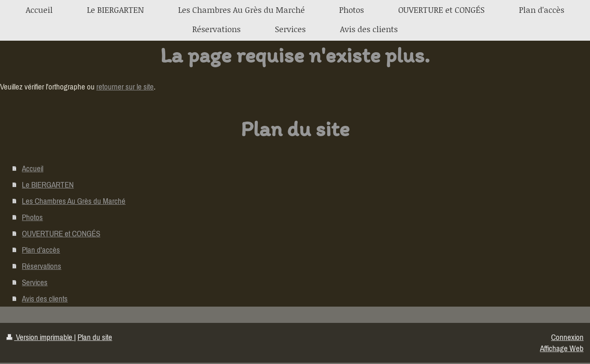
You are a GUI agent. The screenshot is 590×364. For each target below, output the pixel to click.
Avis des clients (45, 298)
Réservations (42, 266)
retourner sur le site (125, 87)
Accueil (33, 168)
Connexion (567, 337)
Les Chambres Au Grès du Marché (74, 201)
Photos (32, 217)
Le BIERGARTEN (48, 185)
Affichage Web (562, 348)
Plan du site (95, 337)
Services (35, 282)
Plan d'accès (41, 250)
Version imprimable (40, 337)
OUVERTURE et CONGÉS (61, 233)
